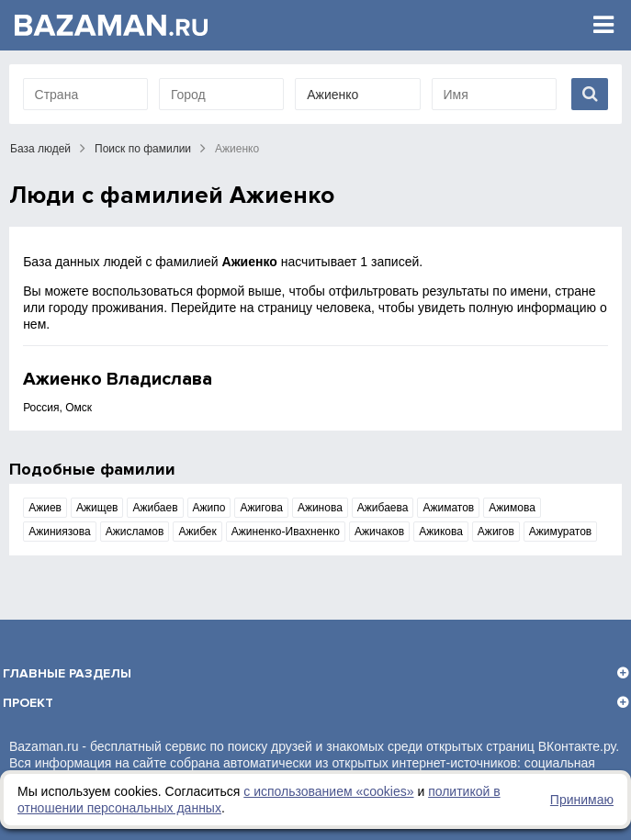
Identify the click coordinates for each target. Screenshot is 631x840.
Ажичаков (379, 532)
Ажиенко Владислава (118, 379)
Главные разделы (67, 673)
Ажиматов (448, 508)
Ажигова (261, 508)
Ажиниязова (60, 532)
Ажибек (197, 532)
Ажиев (45, 508)
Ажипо (209, 508)
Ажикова (441, 532)
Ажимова (512, 508)
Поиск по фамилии (143, 149)
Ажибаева (383, 508)
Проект (28, 703)
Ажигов (496, 532)
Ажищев (97, 508)
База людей (40, 149)
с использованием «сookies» (328, 791)
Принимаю (582, 800)
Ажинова (320, 508)
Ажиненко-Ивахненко (286, 532)
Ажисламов (135, 532)
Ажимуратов (560, 532)
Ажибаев (155, 508)
